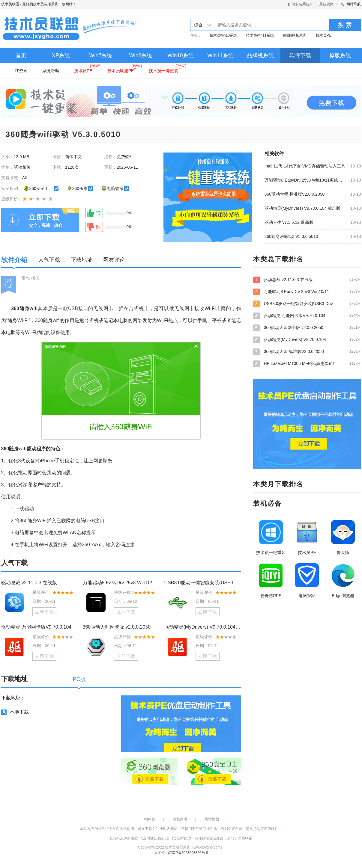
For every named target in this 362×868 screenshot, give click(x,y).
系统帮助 (51, 71)
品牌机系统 (260, 55)
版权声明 (180, 819)
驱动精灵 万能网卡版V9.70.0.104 (36, 627)
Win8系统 (141, 55)
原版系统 (340, 55)
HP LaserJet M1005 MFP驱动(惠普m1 (307, 363)
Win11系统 (220, 55)
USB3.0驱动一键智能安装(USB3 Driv (307, 304)
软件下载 (300, 55)
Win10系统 (180, 55)
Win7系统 (101, 55)
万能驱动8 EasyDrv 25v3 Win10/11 (307, 292)
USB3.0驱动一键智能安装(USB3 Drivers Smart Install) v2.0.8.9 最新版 (203, 583)
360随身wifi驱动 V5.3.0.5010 (291, 236)
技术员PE (324, 35)
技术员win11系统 (260, 35)
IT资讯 (21, 71)
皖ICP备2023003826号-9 (188, 853)
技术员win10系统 (223, 35)
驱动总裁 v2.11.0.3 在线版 (29, 583)
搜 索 (345, 25)
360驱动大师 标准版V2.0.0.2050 (295, 194)
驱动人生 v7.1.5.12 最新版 (289, 222)
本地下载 (19, 712)
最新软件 (326, 4)
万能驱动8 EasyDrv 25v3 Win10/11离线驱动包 (306, 180)
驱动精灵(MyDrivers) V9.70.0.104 (307, 339)
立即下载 (45, 612)
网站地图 (212, 819)
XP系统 (61, 55)
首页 (21, 55)
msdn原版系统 (295, 35)
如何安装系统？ (301, 4)
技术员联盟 (10, 4)
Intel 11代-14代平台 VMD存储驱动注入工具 (305, 166)
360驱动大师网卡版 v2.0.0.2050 (117, 627)
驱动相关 (31, 278)
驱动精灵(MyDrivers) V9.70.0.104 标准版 (303, 208)
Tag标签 (149, 819)
